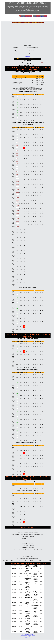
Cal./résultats (40, 22)
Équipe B (25, 22)
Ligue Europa (32, 637)
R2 (17, 349)
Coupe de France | (24, 636)
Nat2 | (30, 635)
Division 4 (17, 195)
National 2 (17, 179)
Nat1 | (27, 635)
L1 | (23, 635)
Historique (34, 22)
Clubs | (25, 638)
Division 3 (17, 190)
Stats (46, 16)
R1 (17, 97)
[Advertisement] (28, 34)
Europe (23, 16)
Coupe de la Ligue (31, 636)
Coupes (38, 16)
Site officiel (28, 56)
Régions (42, 16)
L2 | (25, 635)
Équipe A (20, 22)
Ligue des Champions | (25, 637)
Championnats (29, 16)
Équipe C (29, 22)
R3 (17, 344)
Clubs (34, 16)
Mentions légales (28, 639)
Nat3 (32, 635)
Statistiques (29, 638)
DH (17, 121)
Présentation (15, 22)
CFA (17, 145)
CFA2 (17, 143)
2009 (42, 62)
